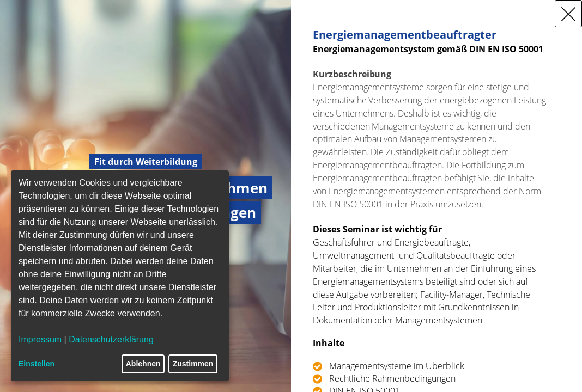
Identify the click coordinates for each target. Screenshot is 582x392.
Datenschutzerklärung (111, 339)
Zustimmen (193, 364)
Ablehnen (143, 364)
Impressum (40, 339)
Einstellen (37, 364)
